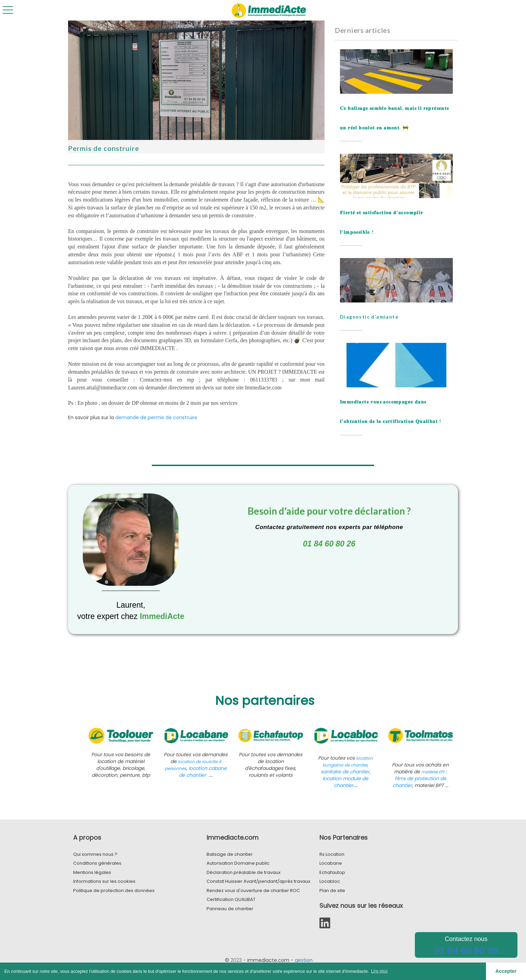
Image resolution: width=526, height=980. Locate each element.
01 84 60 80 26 (466, 950)
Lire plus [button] (379, 971)
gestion (304, 960)
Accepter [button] (506, 971)
